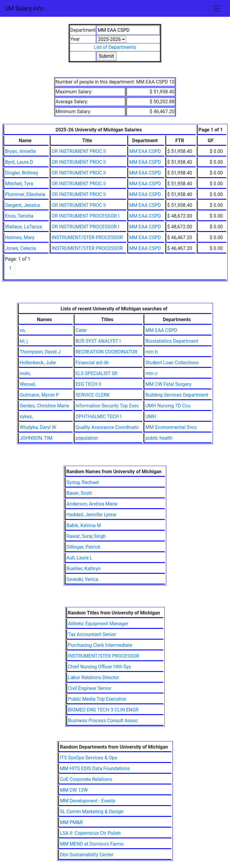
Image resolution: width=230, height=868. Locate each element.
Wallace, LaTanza (24, 227)
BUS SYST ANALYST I (98, 341)
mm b (151, 352)
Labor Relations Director (94, 677)
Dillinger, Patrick (84, 547)
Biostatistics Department (172, 341)
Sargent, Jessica (23, 205)
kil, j (24, 341)
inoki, (25, 373)
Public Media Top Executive (97, 699)
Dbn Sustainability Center (87, 855)
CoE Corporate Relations (86, 779)
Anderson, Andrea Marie (92, 504)
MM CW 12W (74, 790)
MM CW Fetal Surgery (168, 384)
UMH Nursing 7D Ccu (168, 406)
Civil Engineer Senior (90, 688)
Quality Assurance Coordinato (107, 427)
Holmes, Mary (20, 238)
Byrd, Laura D (19, 162)
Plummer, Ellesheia (25, 194)
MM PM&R (71, 822)
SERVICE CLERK (93, 395)
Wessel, (28, 384)
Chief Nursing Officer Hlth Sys (99, 667)
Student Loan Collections (172, 363)
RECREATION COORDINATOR (106, 352)
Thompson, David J (40, 352)
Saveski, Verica (82, 579)
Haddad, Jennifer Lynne (91, 515)
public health (159, 438)
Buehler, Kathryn (84, 569)
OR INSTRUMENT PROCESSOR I (85, 216)
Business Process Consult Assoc (103, 721)
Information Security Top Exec (107, 406)
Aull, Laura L (80, 558)
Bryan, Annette (21, 151)
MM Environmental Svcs (171, 427)
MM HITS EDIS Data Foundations (95, 768)
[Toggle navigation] (217, 8)
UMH (151, 416)
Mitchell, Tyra (19, 184)
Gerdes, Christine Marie (44, 406)
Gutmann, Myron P (39, 395)
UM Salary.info (24, 8)
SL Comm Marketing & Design (92, 812)
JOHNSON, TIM (36, 438)
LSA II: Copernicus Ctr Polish (90, 833)
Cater (81, 330)
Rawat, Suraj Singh (86, 536)
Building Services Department (177, 395)
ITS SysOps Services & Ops (88, 758)
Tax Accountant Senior (92, 634)
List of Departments (115, 47)
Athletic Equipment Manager (98, 624)
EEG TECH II (88, 384)
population (87, 438)
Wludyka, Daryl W (38, 427)
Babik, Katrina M (84, 525)
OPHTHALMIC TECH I (99, 416)
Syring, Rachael (83, 482)
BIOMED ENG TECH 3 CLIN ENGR (103, 710)
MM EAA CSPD (145, 151)
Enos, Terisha (19, 216)
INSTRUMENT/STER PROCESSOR (87, 238)
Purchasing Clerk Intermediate (100, 645)
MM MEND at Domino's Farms (92, 844)
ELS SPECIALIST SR (96, 373)
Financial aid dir (92, 363)
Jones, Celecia (21, 248)
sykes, (26, 416)
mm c (151, 373)
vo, (23, 330)
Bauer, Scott (79, 493)
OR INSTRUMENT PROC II (79, 151)
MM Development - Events (88, 801)
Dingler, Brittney (22, 173)
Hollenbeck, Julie (38, 363)
